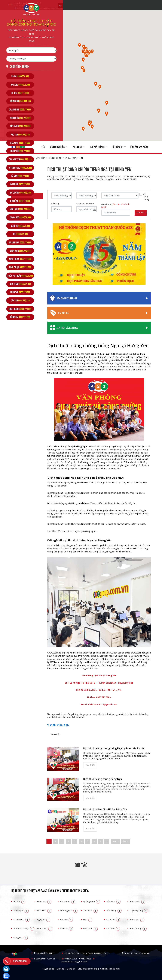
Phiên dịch (79, 147)
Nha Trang (45, 929)
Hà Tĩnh (66, 920)
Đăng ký (71, 969)
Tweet (54, 734)
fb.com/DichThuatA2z (44, 953)
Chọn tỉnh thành (19, 66)
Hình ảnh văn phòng (139, 147)
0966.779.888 (71, 959)
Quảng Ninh (92, 902)
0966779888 (85, 959)
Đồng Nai (21, 937)
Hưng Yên (44, 902)
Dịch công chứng (59, 147)
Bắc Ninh (113, 902)
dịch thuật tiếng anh (61, 717)
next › (115, 841)
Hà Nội (19, 902)
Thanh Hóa (22, 920)
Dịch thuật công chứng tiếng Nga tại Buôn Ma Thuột (114, 748)
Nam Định (21, 911)
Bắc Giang (114, 911)
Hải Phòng (68, 902)
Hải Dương (137, 902)
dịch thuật (127, 714)
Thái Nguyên (69, 911)
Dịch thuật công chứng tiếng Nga (103, 779)
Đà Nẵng (113, 920)
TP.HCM (67, 929)
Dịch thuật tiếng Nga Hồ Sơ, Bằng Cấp (105, 809)
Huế (88, 920)
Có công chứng (146, 197)
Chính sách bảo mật (110, 969)
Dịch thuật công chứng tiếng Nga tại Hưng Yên (79, 714)
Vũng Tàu (90, 929)
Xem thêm (90, 765)
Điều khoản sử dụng (88, 969)
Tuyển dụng (48, 969)
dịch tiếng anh (78, 717)
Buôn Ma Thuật (24, 929)
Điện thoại (115, 206)
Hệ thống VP (119, 147)
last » (126, 841)
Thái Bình (90, 911)
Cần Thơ (113, 929)
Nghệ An (44, 920)
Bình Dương (138, 929)
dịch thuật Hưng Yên (112, 714)
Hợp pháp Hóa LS (99, 147)
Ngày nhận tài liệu (85, 204)
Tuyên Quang (139, 911)
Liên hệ (60, 969)
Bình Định (137, 920)
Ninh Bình (44, 911)
